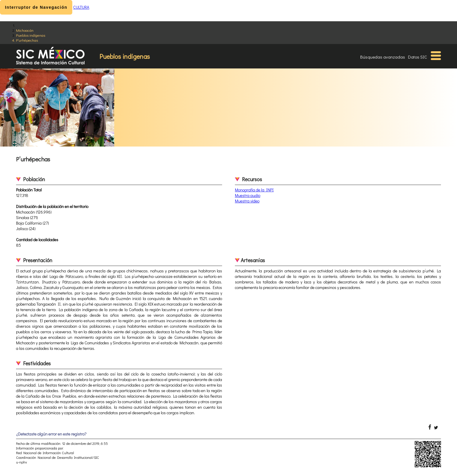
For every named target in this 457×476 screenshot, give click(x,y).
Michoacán (25, 30)
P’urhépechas (27, 40)
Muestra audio (248, 195)
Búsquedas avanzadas (383, 57)
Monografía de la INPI (254, 190)
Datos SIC (418, 57)
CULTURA (81, 7)
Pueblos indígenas (31, 35)
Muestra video (247, 201)
